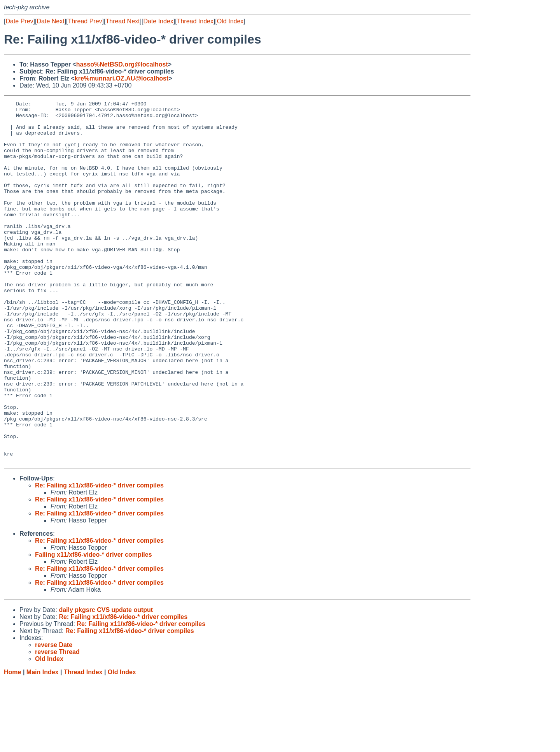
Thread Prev (85, 21)
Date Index (158, 21)
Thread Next (122, 21)
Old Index (230, 21)
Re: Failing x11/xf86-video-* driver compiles (99, 558)
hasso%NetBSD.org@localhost (122, 64)
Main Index (43, 744)
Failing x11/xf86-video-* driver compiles (94, 627)
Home (12, 744)
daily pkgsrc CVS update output (106, 682)
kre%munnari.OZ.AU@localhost (122, 78)
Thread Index (195, 21)
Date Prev (19, 21)
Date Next (50, 21)
